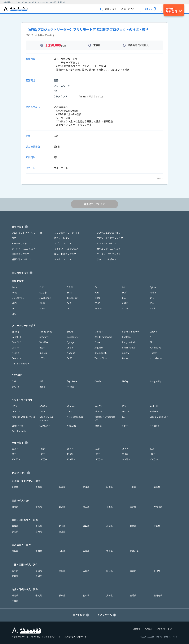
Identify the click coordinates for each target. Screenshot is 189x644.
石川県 (62, 526)
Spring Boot (46, 332)
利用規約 (149, 629)
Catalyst (16, 348)
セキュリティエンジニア (109, 249)
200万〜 (154, 459)
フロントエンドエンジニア (110, 238)
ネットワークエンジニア (66, 249)
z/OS (14, 406)
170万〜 (71, 459)
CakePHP (17, 337)
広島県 (86, 571)
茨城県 (15, 507)
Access (71, 387)
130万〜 (126, 454)
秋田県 (110, 487)
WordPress (45, 342)
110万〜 (71, 454)
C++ (96, 287)
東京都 (133, 507)
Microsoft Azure (75, 417)
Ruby (15, 293)
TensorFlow (101, 358)
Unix (69, 411)
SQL (14, 314)
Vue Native (155, 348)
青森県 (39, 487)
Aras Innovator (20, 431)
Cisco (125, 426)
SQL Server (73, 381)
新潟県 (15, 526)
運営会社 (137, 629)
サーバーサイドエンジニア (25, 243)
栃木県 (39, 507)
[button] (94, 227)
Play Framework (131, 332)
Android (154, 406)
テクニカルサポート (107, 259)
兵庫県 (86, 551)
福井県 (86, 526)
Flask (97, 342)
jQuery (126, 353)
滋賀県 (15, 551)
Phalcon (126, 337)
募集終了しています (94, 204)
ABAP (125, 303)
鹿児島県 (158, 595)
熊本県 (86, 595)
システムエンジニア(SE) (109, 233)
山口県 (110, 571)
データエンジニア (63, 259)
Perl (97, 293)
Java (14, 287)
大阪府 (62, 551)
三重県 (62, 532)
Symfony (44, 337)
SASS (70, 358)
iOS (124, 406)
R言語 (42, 303)
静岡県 (15, 532)
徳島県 (133, 571)
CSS (124, 298)
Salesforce (17, 426)
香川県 (157, 571)
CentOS (16, 411)
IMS (41, 381)
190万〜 (126, 459)
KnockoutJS (101, 353)
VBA (152, 303)
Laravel (153, 332)
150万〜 (16, 459)
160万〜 (44, 459)
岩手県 (62, 487)
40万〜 (43, 449)
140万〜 (154, 454)
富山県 (39, 526)
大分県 (110, 595)
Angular (99, 348)
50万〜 (70, 449)
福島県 (157, 487)
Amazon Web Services (23, 417)
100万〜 (44, 454)
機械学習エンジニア (22, 259)
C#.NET (126, 309)
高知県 (39, 576)
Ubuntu (99, 411)
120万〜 (99, 454)
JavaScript (45, 298)
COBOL (98, 303)
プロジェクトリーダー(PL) (67, 233)
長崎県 (62, 595)
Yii (151, 337)
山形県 (133, 487)
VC (68, 309)
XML (152, 298)
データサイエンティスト (109, 254)
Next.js (16, 353)
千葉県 (110, 507)
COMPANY (45, 426)
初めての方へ (128, 9)
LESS (42, 358)
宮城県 (86, 487)
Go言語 (43, 293)
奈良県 (110, 551)
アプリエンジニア (63, 243)
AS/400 (43, 406)
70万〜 (126, 449)
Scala (70, 293)
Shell (152, 309)
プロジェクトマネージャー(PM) (27, 233)
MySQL (126, 381)
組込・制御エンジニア (65, 254)
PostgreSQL (156, 381)
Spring (15, 332)
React (42, 348)
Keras (125, 358)
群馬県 (62, 507)
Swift (125, 293)
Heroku (98, 426)
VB (13, 309)
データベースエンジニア (24, 249)
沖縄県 (15, 601)
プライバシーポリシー (166, 629)
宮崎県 (133, 595)
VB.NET (98, 309)
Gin (151, 342)
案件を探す (108, 9)
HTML (97, 298)
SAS (69, 303)
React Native (129, 348)
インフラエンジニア (107, 243)
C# (123, 287)
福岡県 (15, 595)
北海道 (15, 487)
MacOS (98, 406)
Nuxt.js (43, 353)
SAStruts (99, 332)
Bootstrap (17, 358)
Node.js (71, 353)
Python (153, 287)
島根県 (39, 571)
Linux (42, 411)
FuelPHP (16, 342)
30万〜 (15, 449)
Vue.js (70, 348)
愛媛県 (15, 576)
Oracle (98, 381)
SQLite (15, 387)
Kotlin (153, 293)
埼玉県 (86, 507)
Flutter (153, 353)
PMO (14, 238)
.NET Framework (20, 364)
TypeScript (73, 298)
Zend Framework (103, 337)
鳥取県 (15, 571)
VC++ (42, 309)
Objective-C (18, 298)
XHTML (15, 303)
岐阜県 (157, 526)
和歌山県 (134, 551)
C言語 (70, 287)
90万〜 (15, 454)
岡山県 (62, 571)
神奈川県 (158, 507)
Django (71, 342)
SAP (124, 417)
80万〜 (153, 449)
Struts (70, 332)
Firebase (154, 426)
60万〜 (98, 449)
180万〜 (99, 459)
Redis (42, 387)
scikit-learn (156, 358)
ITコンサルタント (63, 238)
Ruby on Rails (129, 342)
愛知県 (39, 532)
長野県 (133, 526)
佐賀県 (39, 595)
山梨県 (110, 526)
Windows (72, 406)
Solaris (126, 411)
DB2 (14, 381)
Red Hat (154, 411)
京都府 (39, 551)
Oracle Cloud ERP (159, 417)
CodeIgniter (73, 337)
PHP (42, 287)
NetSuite (72, 426)
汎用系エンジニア (21, 254)
